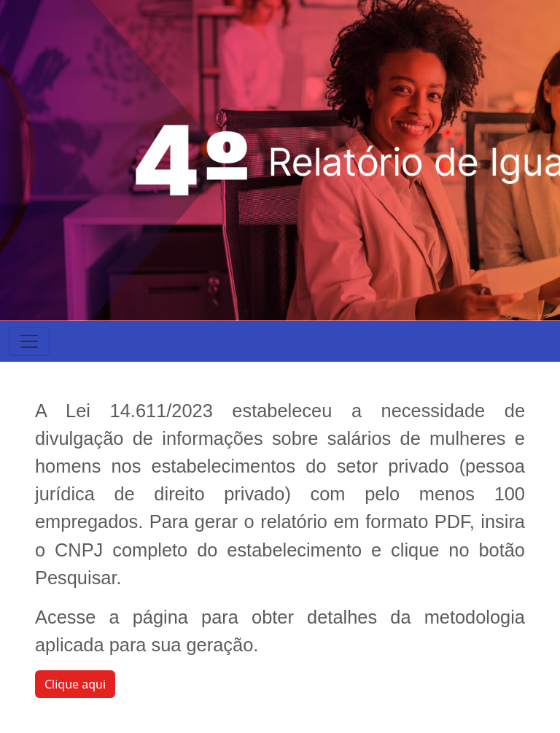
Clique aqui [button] (75, 684)
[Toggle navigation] (29, 341)
